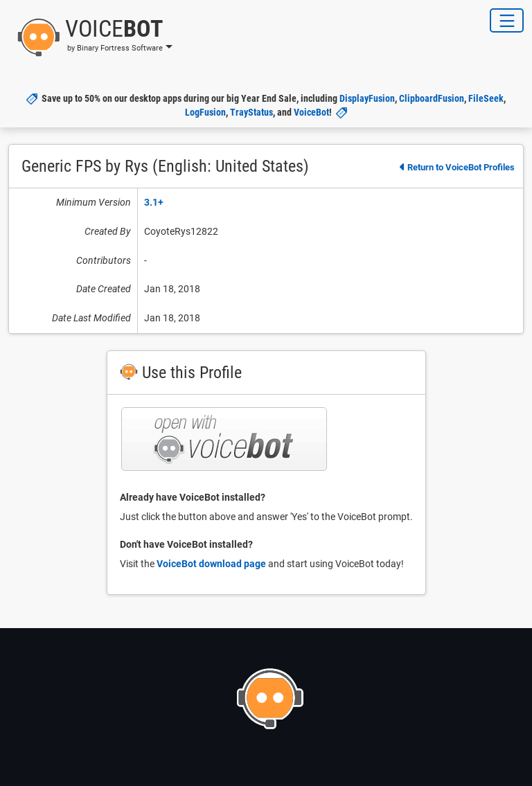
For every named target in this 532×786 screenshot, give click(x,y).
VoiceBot (311, 112)
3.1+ (154, 202)
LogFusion (205, 112)
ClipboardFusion (432, 98)
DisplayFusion (367, 98)
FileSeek (486, 98)
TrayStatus (251, 112)
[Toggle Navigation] (507, 20)
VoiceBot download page (211, 564)
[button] (90, 37)
